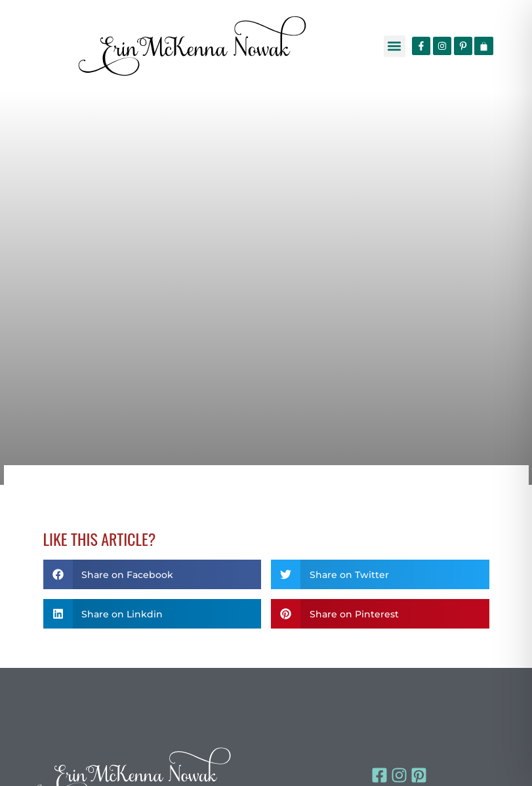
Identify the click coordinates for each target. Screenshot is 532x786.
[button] (395, 46)
